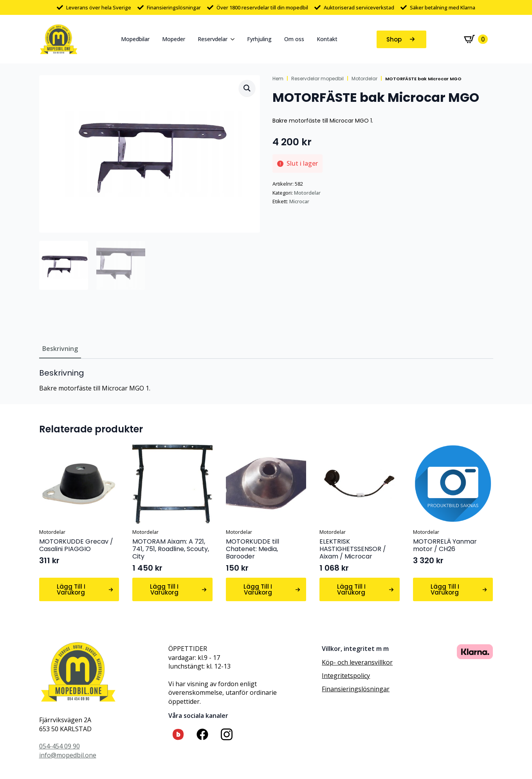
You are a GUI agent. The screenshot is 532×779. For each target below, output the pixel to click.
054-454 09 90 (60, 746)
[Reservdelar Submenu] (234, 39)
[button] (247, 88)
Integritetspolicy (346, 676)
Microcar (299, 201)
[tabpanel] (266, 380)
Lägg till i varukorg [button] (71, 589)
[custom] (178, 734)
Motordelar (364, 79)
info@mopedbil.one (68, 755)
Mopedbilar (135, 39)
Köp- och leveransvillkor (357, 662)
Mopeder (174, 39)
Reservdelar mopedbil (317, 79)
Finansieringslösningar (356, 689)
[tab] (60, 349)
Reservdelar (213, 39)
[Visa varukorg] (476, 39)
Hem (278, 79)
